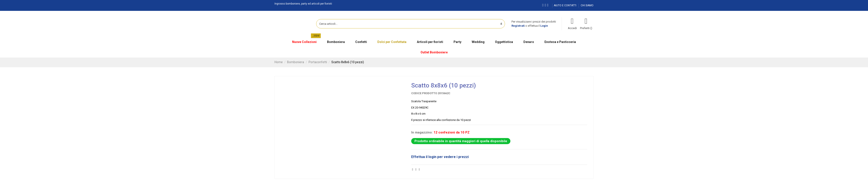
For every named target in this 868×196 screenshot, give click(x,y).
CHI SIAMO (587, 5)
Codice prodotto (424, 93)
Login (544, 26)
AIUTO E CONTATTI (565, 5)
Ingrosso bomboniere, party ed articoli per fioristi (303, 4)
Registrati (518, 26)
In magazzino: (422, 132)
